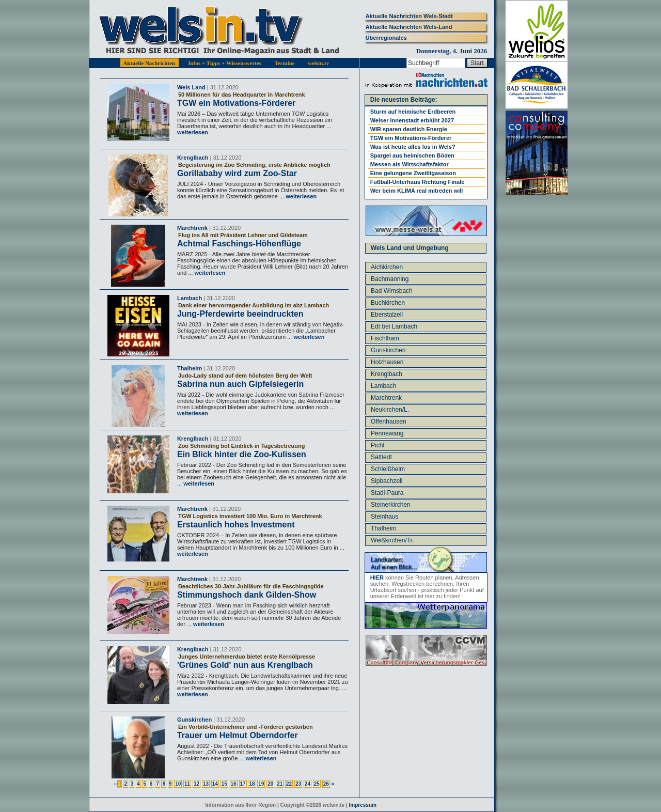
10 (178, 784)
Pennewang (387, 433)
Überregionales (386, 38)
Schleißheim (388, 469)
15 (224, 784)
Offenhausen (389, 421)
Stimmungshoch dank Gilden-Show (247, 595)
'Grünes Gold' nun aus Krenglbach (245, 665)
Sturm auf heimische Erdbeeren (413, 112)
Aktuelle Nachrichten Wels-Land (409, 27)
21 (280, 784)
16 (234, 784)
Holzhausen (387, 362)
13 (206, 784)
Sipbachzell (387, 481)
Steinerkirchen (391, 505)
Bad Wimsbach (392, 291)
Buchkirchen (388, 303)
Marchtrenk (192, 228)
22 (289, 784)
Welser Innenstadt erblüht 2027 (412, 120)
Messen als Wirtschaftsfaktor (410, 164)
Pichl (377, 445)
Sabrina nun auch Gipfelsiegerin (240, 384)
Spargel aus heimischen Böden (412, 155)
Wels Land (191, 87)
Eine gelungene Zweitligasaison (413, 173)
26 (326, 784)
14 (215, 784)
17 (243, 784)
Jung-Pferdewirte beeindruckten (240, 314)
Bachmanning (390, 279)
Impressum (363, 805)
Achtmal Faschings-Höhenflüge (239, 244)
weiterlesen (193, 132)
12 (196, 784)
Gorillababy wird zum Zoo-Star (237, 173)
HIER (377, 577)
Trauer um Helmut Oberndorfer (238, 735)
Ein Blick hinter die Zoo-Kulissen (242, 454)
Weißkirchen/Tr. (392, 540)
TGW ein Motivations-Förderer (236, 103)
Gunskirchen (194, 720)
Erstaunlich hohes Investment (236, 525)
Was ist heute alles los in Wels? (413, 147)
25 (317, 784)
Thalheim (190, 368)
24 (308, 784)
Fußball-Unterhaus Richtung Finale (418, 182)
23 (298, 784)
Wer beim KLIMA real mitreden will (417, 191)
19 (261, 784)
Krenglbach (193, 158)
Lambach (190, 298)
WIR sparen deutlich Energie (409, 129)
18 (252, 784)
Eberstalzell (387, 315)
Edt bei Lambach (394, 326)
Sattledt (381, 457)
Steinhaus (384, 517)
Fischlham (385, 338)
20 (270, 784)
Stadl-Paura (387, 493)
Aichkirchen (387, 267)
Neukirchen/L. (390, 410)
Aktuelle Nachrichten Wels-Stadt (409, 16)
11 (187, 784)
